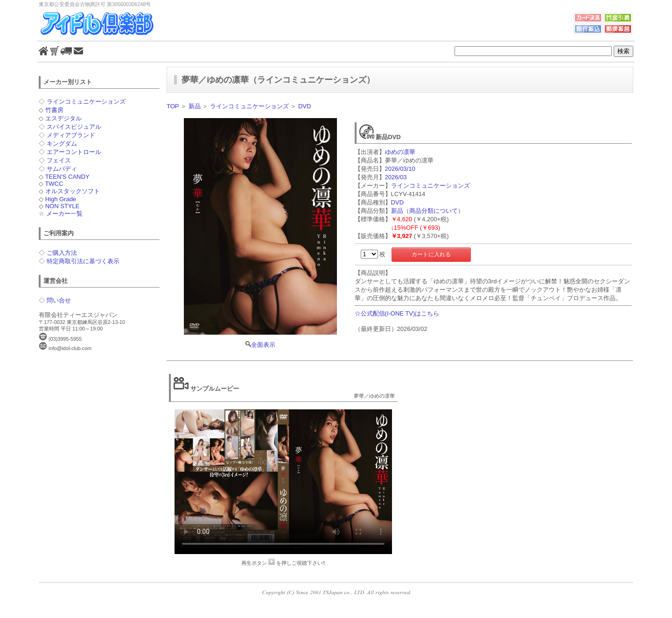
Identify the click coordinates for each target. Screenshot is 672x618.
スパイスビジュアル (74, 127)
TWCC (54, 184)
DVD (304, 106)
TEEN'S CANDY (67, 177)
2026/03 (396, 177)
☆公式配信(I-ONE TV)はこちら (397, 313)
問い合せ (59, 300)
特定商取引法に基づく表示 (83, 261)
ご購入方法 (62, 253)
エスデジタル (63, 118)
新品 (195, 106)
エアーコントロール (74, 152)
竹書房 (54, 110)
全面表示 (260, 233)
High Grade (61, 199)
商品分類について (434, 211)
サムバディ (62, 169)
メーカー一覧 (64, 214)
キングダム (62, 144)
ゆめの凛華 (400, 152)
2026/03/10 (400, 169)
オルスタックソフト (73, 191)
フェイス (59, 160)
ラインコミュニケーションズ (86, 102)
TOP (173, 106)
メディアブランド (71, 135)
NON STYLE (63, 206)
